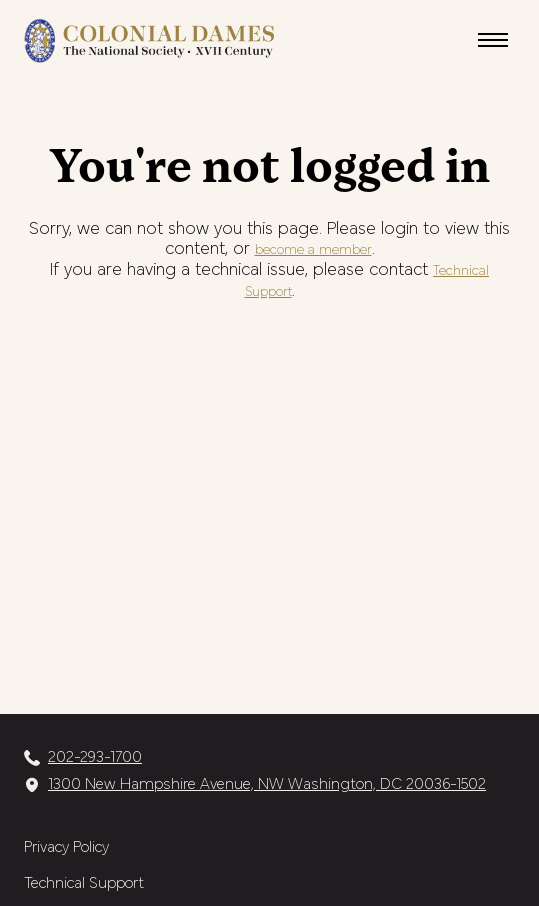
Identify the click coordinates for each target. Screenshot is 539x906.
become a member (313, 250)
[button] (493, 40)
